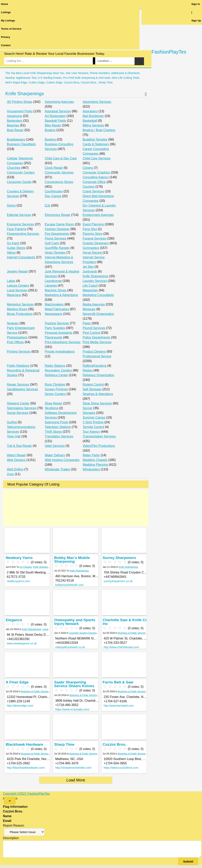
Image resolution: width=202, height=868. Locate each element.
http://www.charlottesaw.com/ (121, 647)
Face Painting (17, 229)
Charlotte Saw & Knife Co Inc (125, 622)
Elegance (14, 620)
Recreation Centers (58, 370)
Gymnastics (91, 248)
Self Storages (92, 389)
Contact (6, 45)
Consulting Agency (96, 177)
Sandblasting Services (22, 389)
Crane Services (93, 191)
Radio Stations (55, 366)
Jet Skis (88, 267)
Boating (50, 130)
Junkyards (90, 271)
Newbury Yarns (19, 558)
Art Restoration (55, 116)
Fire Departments (57, 234)
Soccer (88, 408)
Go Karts (13, 243)
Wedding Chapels (95, 460)
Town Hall (14, 436)
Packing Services (57, 323)
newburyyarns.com (18, 581)
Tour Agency (91, 432)
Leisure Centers (18, 286)
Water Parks (91, 455)
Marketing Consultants (98, 295)
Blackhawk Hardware (24, 744)
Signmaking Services (22, 408)
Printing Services (19, 352)
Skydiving (52, 408)
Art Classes (26, 567)
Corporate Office (94, 182)
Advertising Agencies (59, 102)
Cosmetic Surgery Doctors (83, 633)
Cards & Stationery (96, 144)
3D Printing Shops (20, 102)
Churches (14, 168)
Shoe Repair (54, 403)
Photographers (17, 337)
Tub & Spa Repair (19, 446)
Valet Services (55, 446)
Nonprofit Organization (98, 314)
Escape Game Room (59, 224)
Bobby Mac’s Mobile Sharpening (72, 560)
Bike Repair (53, 125)
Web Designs (16, 460)
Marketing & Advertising (61, 295)
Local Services (17, 290)
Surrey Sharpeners (119, 558)
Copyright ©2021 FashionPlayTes (26, 794)
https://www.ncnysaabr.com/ (72, 709)
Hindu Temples (55, 253)
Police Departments (96, 337)
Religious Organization (98, 375)
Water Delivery (55, 455)
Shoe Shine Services (97, 403)
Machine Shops (56, 290)
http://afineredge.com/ (20, 706)
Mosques (89, 309)
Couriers (89, 187)
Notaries (13, 323)
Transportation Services (99, 436)
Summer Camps (94, 418)
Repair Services (18, 385)
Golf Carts (52, 243)
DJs (48, 205)
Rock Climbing (55, 385)
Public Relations (18, 366)
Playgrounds (54, 337)
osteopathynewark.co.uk (70, 647)
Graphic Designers (96, 243)
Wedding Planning (95, 465)
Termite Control (93, 427)
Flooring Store (93, 234)
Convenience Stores (59, 182)
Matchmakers (54, 304)
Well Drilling (15, 469)
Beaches (13, 125)
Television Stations (58, 427)
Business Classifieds (21, 144)
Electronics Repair (58, 215)
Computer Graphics (96, 172)
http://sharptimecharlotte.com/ (73, 768)
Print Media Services (97, 342)
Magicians (14, 295)
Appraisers (90, 111)
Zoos (10, 474)
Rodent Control (93, 385)
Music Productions (20, 314)
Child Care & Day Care (61, 158)
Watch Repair (16, 455)
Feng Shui (90, 229)
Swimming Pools (56, 422)
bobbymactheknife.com (69, 585)
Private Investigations (60, 352)
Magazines (90, 290)
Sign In (196, 4)
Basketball (90, 121)
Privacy (6, 37)
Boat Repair (15, 130)
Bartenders (15, 121)
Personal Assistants (59, 333)
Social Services (18, 413)
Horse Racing (92, 253)
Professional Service (97, 356)
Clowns (88, 168)
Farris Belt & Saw (118, 682)
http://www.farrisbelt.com (119, 706)
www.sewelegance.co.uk (22, 643)
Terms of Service (11, 29)
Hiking (11, 253)
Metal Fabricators (57, 309)
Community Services (59, 172)
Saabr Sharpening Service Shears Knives (74, 684)
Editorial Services (19, 215)
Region (88, 370)
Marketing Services (20, 304)
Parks (87, 323)
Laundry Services (95, 281)
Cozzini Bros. (114, 744)
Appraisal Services (58, 111)
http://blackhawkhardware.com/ (26, 768)
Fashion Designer (57, 229)
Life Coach (90, 286)
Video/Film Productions (99, 446)
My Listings (8, 21)
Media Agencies (94, 304)
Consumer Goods (19, 182)
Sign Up (196, 21)
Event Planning (93, 224)
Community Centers (21, 172)
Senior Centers (55, 394)
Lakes (11, 281)
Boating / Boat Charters (99, 130)
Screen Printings (56, 389)
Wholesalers (91, 469)
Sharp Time (64, 744)
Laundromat (53, 281)
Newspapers (54, 314)
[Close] (10, 801)
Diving (11, 205)
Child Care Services (96, 158)
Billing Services (93, 125)
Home (5, 4)
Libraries (51, 286)
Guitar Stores (16, 248)
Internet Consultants (21, 257)
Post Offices (15, 342)
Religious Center (56, 375)
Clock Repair (54, 168)
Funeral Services (94, 238)
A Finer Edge (17, 682)
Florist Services (56, 238)
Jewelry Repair (17, 271)
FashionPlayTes (169, 52)
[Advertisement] (76, 508)
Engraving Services (20, 224)
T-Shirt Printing (93, 422)
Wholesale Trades (57, 469)
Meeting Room (17, 309)
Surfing (12, 422)
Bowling (50, 139)
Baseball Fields (56, 121)
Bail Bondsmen (93, 116)
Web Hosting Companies (62, 460)
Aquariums (14, 116)
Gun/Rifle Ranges (57, 248)
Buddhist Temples (95, 139)
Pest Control (91, 333)
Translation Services (59, 436)
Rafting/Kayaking (95, 366)
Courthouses (54, 191)
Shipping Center (18, 403)
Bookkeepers (16, 139)
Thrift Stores (53, 432)
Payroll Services (94, 328)
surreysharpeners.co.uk (118, 581)
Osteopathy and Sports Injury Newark (75, 622)
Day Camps (53, 196)
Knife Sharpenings (25, 94)
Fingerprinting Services (23, 234)
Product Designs (94, 352)
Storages (89, 413)
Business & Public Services (132, 633)
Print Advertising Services (63, 342)
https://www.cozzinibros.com (121, 768)
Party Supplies (55, 328)
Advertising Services (97, 102)
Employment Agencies (98, 215)
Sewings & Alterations (98, 394)
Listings (6, 12)
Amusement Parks (20, 111)
